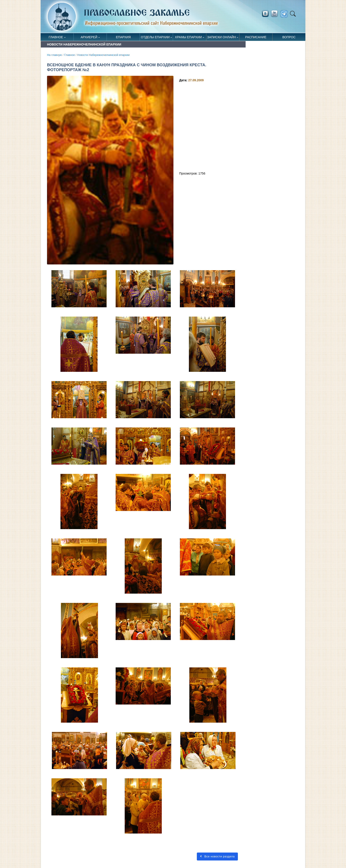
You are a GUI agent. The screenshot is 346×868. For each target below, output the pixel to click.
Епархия (123, 37)
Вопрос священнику (289, 38)
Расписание (256, 37)
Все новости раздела (217, 856)
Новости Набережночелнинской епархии (103, 55)
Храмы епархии (188, 37)
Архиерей (89, 37)
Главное (56, 37)
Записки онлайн (222, 37)
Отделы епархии (155, 37)
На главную (55, 55)
